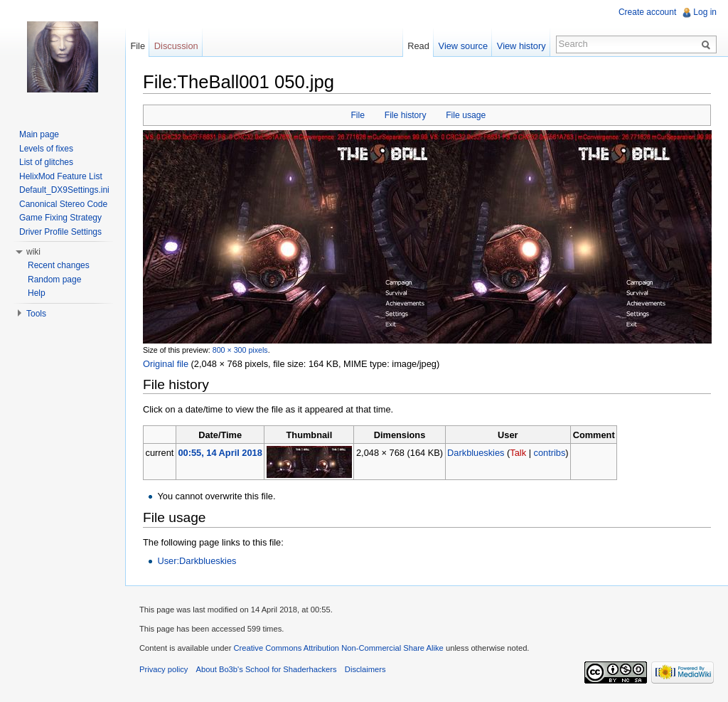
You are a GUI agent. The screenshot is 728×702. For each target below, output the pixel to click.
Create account (647, 12)
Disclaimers (365, 669)
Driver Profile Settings (60, 232)
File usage (466, 115)
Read (418, 46)
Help (37, 293)
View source (463, 46)
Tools (36, 314)
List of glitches (46, 162)
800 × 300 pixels (240, 350)
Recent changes (59, 265)
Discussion (176, 46)
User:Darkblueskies (197, 561)
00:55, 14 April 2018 (220, 453)
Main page (39, 134)
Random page (54, 280)
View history (521, 46)
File (358, 115)
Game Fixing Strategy (60, 218)
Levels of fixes (46, 149)
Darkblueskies (476, 453)
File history (406, 115)
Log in (705, 12)
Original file (166, 364)
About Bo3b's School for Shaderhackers (267, 669)
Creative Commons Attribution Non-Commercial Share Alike (338, 648)
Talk (518, 453)
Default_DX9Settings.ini (64, 190)
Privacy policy (164, 669)
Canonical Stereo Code (63, 204)
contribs (550, 453)
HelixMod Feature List (61, 176)
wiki (33, 252)
